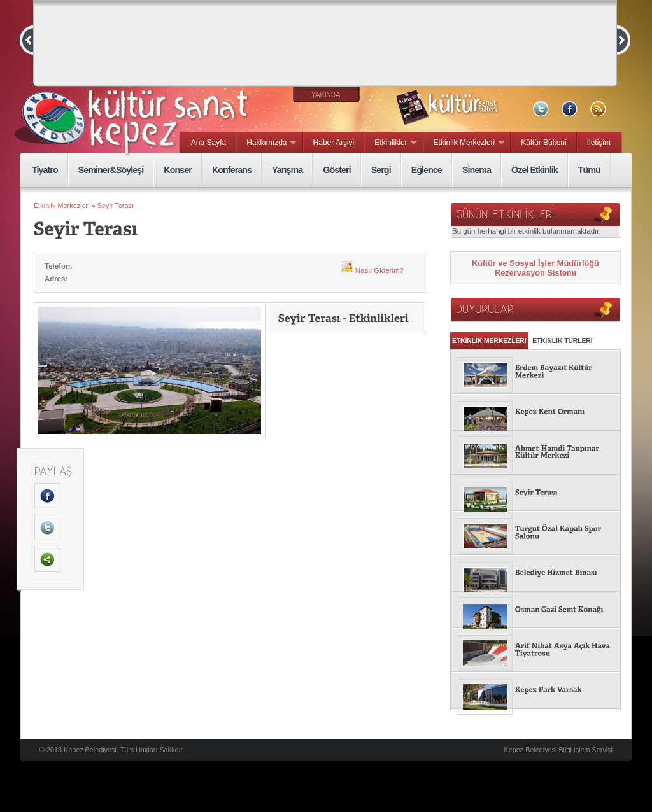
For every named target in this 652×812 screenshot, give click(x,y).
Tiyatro (45, 170)
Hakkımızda (266, 143)
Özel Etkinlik (535, 170)
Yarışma (287, 170)
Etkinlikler (391, 143)
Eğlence (427, 170)
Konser (178, 170)
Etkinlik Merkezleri (464, 143)
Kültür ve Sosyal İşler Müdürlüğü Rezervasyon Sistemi (535, 268)
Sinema (477, 170)
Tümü (589, 170)
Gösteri (337, 170)
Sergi (381, 170)
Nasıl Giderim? (372, 270)
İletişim (599, 143)
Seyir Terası (116, 206)
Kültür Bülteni (543, 143)
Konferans (232, 170)
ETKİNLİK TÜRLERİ (562, 341)
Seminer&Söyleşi (111, 170)
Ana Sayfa (209, 143)
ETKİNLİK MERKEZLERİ (489, 341)
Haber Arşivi (334, 143)
